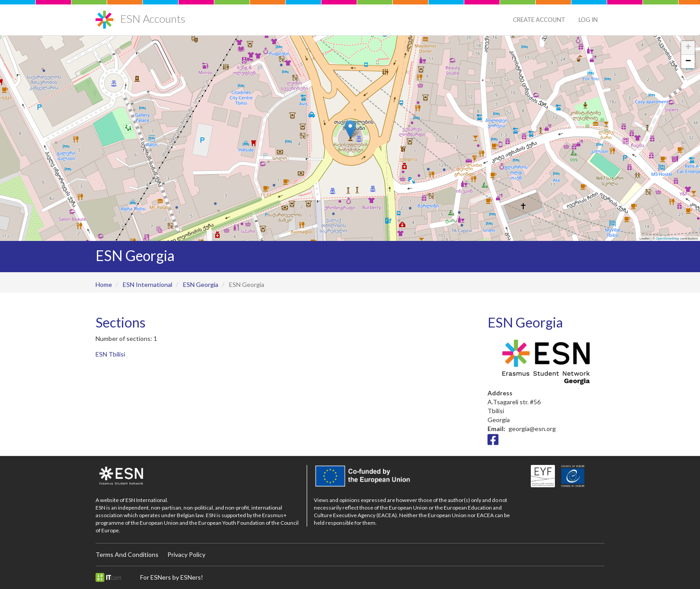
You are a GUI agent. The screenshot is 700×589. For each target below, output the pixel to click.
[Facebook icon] (493, 442)
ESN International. (147, 500)
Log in (588, 20)
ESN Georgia (201, 284)
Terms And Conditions (127, 554)
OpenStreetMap (668, 239)
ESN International (148, 284)
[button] (350, 129)
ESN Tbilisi (110, 354)
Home (104, 284)
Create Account (539, 20)
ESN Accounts (153, 19)
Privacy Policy (186, 554)
